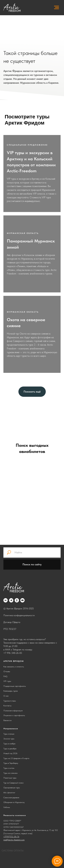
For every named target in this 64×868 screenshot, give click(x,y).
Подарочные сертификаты (15, 686)
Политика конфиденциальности (19, 615)
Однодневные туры (12, 788)
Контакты (7, 706)
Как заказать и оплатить (14, 667)
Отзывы (7, 671)
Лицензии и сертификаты (14, 715)
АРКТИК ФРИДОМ (14, 661)
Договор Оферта (12, 622)
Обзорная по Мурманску (14, 802)
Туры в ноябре (9, 744)
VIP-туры (7, 681)
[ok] (17, 600)
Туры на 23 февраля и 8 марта (16, 758)
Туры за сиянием (10, 773)
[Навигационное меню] (56, 8)
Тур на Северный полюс (14, 783)
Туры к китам (9, 768)
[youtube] (22, 600)
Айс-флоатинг (9, 793)
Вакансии (8, 720)
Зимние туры (9, 739)
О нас (6, 696)
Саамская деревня (11, 798)
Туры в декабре (10, 749)
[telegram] (11, 600)
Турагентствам (10, 701)
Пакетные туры (10, 778)
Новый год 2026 (10, 753)
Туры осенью (9, 734)
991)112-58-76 (13, 837)
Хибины (7, 807)
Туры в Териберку (11, 763)
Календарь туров (10, 691)
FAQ (5, 676)
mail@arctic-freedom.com (14, 840)
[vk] (6, 600)
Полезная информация (13, 711)
